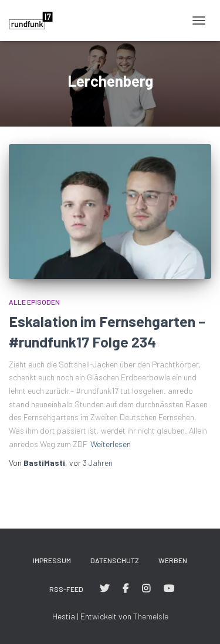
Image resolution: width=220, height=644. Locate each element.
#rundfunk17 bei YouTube (169, 589)
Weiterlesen (111, 444)
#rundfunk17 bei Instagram (146, 589)
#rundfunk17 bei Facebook (126, 589)
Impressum (52, 560)
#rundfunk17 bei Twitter (104, 589)
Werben (173, 560)
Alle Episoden (34, 302)
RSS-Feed (66, 589)
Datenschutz (115, 560)
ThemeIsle (151, 616)
